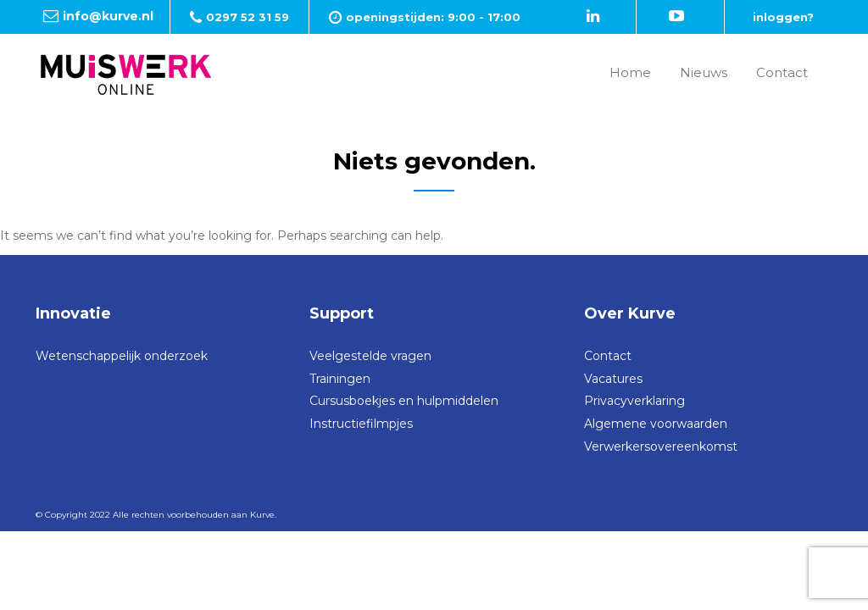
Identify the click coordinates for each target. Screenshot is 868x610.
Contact (782, 72)
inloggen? (783, 17)
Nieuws (704, 72)
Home (630, 72)
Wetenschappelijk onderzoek (122, 356)
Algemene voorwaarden (656, 424)
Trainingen (340, 379)
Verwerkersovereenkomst (661, 446)
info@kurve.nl (108, 16)
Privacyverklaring (634, 401)
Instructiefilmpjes (361, 424)
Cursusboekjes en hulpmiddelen (404, 401)
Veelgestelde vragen (370, 356)
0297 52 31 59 (248, 17)
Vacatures (613, 379)
